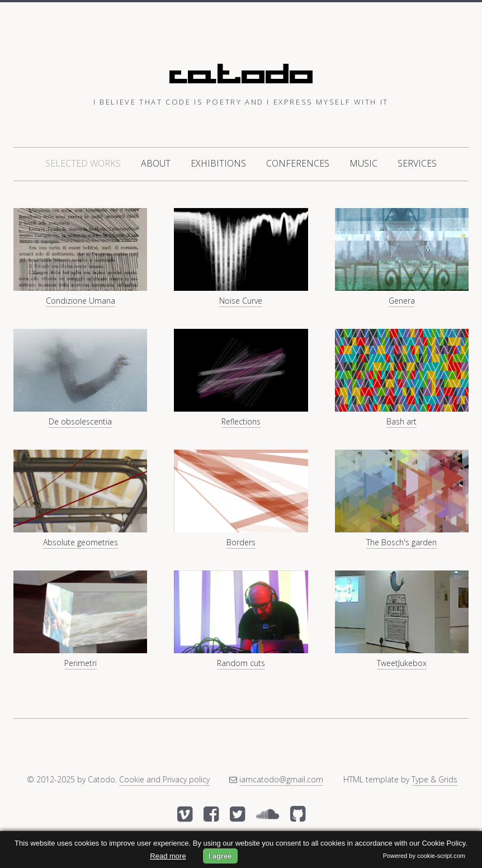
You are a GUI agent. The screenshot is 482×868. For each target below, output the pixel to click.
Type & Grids (434, 779)
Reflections (241, 421)
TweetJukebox (402, 663)
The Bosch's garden (401, 542)
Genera (402, 301)
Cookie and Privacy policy (164, 779)
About (156, 163)
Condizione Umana (81, 301)
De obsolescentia (80, 421)
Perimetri (81, 663)
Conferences (298, 163)
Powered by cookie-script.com (424, 856)
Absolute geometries (81, 542)
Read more (168, 856)
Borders (241, 542)
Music (363, 163)
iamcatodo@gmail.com (281, 779)
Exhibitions (218, 163)
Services (417, 163)
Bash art (401, 421)
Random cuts (241, 663)
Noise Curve (241, 301)
